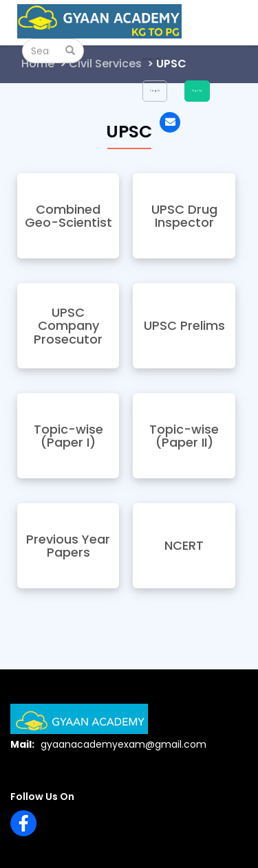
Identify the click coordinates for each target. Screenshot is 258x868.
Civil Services (105, 64)
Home (38, 64)
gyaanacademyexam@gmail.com (123, 744)
